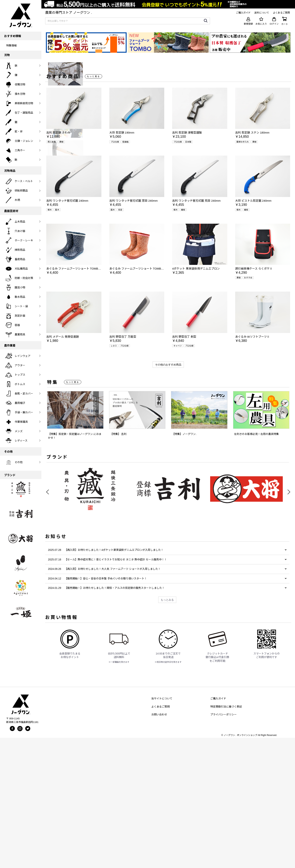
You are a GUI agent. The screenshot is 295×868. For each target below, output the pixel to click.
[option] (144, 127)
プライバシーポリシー (224, 844)
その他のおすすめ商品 (168, 495)
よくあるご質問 (160, 837)
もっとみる (167, 730)
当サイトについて (162, 829)
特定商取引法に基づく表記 (226, 837)
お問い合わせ (159, 844)
